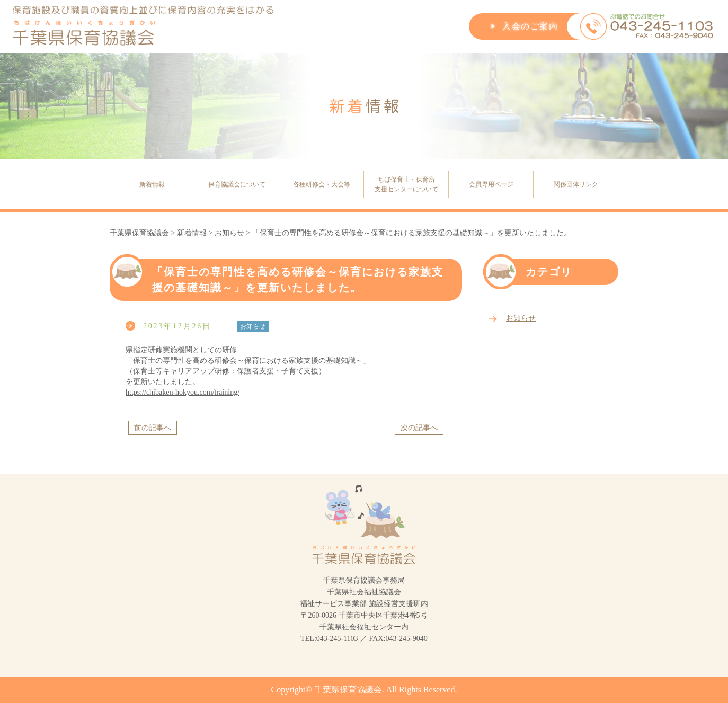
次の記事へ (419, 428)
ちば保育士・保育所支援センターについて (406, 184)
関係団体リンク (576, 184)
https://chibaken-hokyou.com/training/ (183, 392)
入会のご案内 (530, 26)
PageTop (699, 669)
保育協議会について (237, 184)
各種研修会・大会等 (322, 184)
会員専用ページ (491, 184)
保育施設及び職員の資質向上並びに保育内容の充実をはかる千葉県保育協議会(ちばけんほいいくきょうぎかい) (144, 26)
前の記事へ (153, 428)
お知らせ (521, 318)
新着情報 (152, 184)
